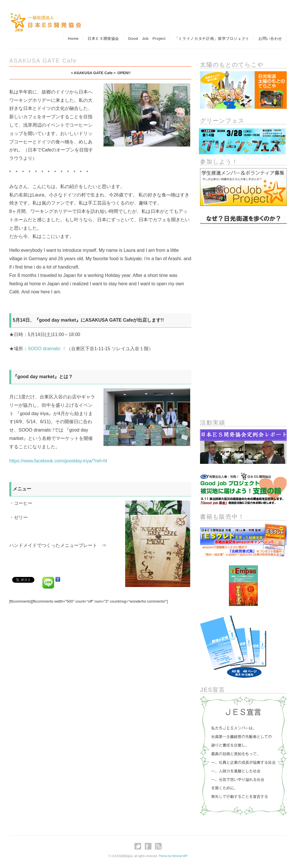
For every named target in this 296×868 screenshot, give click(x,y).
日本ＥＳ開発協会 (103, 39)
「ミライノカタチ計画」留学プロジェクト (212, 39)
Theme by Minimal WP (173, 856)
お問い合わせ (270, 39)
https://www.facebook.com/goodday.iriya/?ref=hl (58, 461)
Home (73, 39)
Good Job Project (147, 39)
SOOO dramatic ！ (47, 349)
